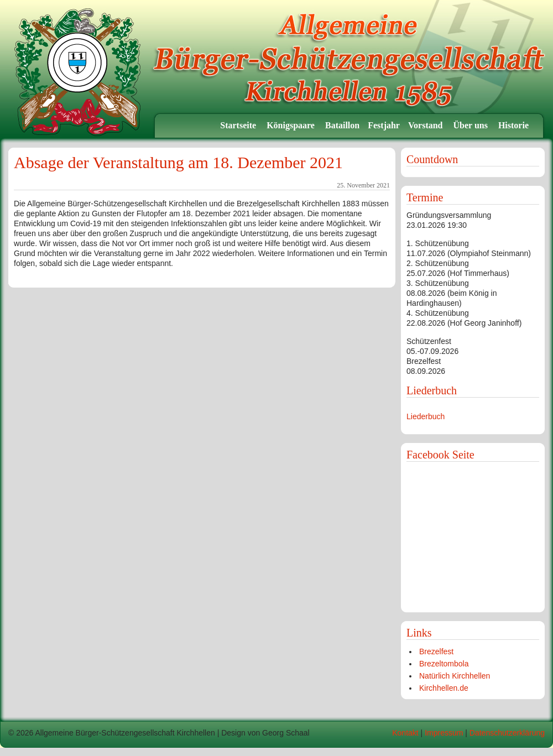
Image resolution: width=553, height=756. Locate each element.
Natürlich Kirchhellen (455, 676)
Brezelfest (436, 651)
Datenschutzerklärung (507, 733)
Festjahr (384, 125)
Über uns (472, 125)
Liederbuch (426, 416)
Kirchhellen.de (444, 688)
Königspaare (292, 125)
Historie (515, 125)
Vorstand (427, 125)
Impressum (444, 733)
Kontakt (405, 733)
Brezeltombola (444, 664)
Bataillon (342, 125)
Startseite (239, 125)
